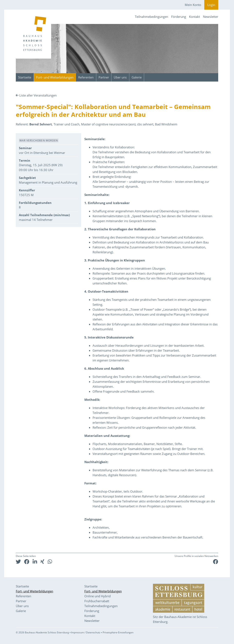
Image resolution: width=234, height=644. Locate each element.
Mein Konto (193, 5)
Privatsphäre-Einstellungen (118, 632)
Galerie (137, 77)
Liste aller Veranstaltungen (38, 95)
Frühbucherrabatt (97, 601)
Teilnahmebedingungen (151, 17)
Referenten (86, 77)
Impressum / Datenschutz (86, 632)
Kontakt (194, 17)
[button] (18, 562)
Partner (104, 77)
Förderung (179, 17)
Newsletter (211, 17)
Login (211, 5)
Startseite (25, 77)
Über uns (120, 77)
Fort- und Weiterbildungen (55, 77)
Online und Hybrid (97, 596)
